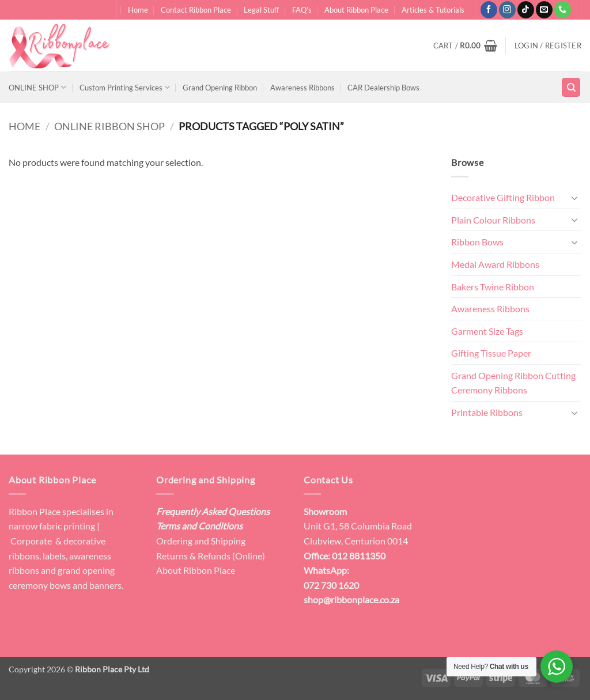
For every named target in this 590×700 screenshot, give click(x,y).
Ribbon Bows (477, 242)
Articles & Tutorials (433, 10)
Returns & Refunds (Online (209, 556)
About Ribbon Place (356, 10)
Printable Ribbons (487, 412)
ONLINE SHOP (37, 87)
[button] (465, 46)
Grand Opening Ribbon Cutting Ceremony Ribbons (513, 383)
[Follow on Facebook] (489, 10)
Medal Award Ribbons (495, 264)
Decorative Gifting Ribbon (503, 197)
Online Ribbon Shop (109, 126)
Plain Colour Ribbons (493, 220)
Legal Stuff (261, 10)
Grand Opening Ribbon (220, 88)
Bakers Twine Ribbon (493, 287)
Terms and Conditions (199, 526)
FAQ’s (302, 10)
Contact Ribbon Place (196, 10)
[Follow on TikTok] (526, 10)
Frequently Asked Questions (213, 511)
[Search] (571, 87)
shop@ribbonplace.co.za (351, 599)
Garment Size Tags (487, 331)
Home (138, 10)
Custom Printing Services (125, 87)
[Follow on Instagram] (507, 10)
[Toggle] (574, 198)
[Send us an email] (544, 10)
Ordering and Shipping (201, 541)
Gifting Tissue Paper (491, 353)
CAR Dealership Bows (383, 88)
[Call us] (563, 10)
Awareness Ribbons (302, 88)
